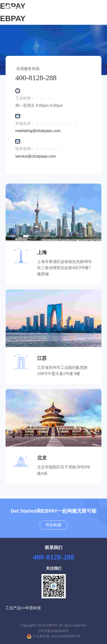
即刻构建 (54, 525)
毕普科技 (33, 608)
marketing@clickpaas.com (38, 131)
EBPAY (13, 18)
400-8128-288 (54, 557)
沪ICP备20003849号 (54, 631)
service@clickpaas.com (36, 156)
